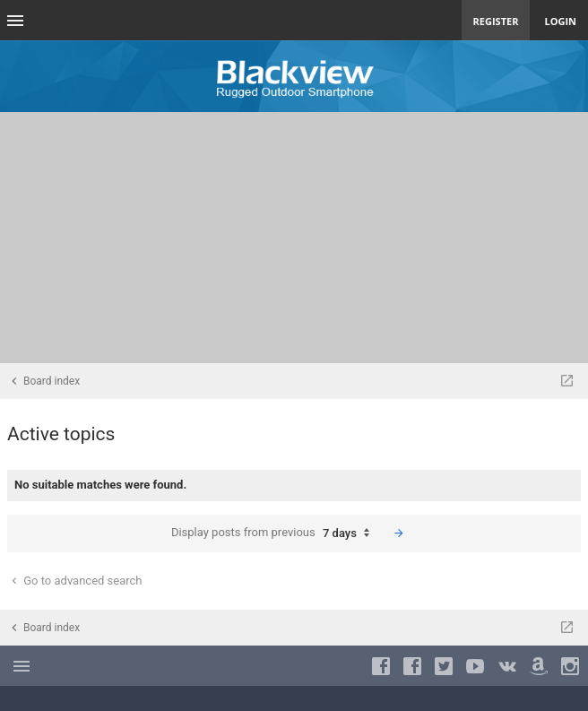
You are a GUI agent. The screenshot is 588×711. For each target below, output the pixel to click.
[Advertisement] (294, 238)
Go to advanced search (75, 581)
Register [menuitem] (496, 21)
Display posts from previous (275, 533)
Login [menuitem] (560, 21)
